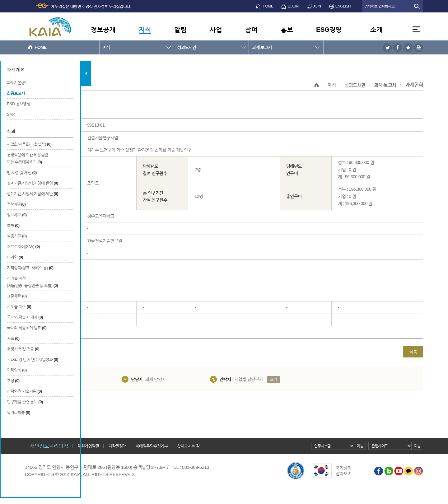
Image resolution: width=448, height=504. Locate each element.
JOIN (317, 6)
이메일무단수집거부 (152, 446)
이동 (360, 446)
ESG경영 (329, 29)
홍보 (287, 29)
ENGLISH (343, 6)
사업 (216, 29)
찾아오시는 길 (188, 446)
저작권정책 (117, 446)
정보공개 (103, 29)
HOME (268, 6)
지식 (145, 29)
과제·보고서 (262, 47)
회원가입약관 (88, 446)
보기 (273, 380)
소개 (376, 29)
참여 (251, 29)
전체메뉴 (416, 29)
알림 (180, 29)
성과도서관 (187, 47)
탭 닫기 (86, 73)
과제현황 (414, 85)
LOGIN (293, 6)
